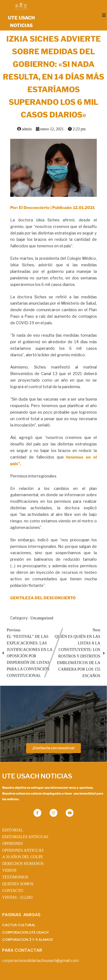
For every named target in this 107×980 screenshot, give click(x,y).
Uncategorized (42, 618)
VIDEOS (9, 870)
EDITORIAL (13, 830)
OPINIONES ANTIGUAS (23, 850)
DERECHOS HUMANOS (23, 864)
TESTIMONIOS (15, 877)
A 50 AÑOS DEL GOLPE (23, 857)
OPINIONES (13, 844)
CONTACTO (13, 891)
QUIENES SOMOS (18, 884)
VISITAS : (17, 897)
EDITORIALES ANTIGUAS (25, 837)
